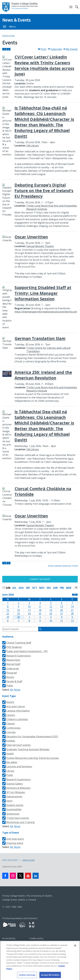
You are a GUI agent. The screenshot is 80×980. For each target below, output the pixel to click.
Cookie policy (36, 938)
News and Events (10, 860)
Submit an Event (40, 579)
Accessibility (9, 938)
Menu (9, 27)
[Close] (75, 948)
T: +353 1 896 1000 (12, 907)
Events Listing (8, 36)
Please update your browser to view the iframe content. (40, 307)
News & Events (16, 20)
